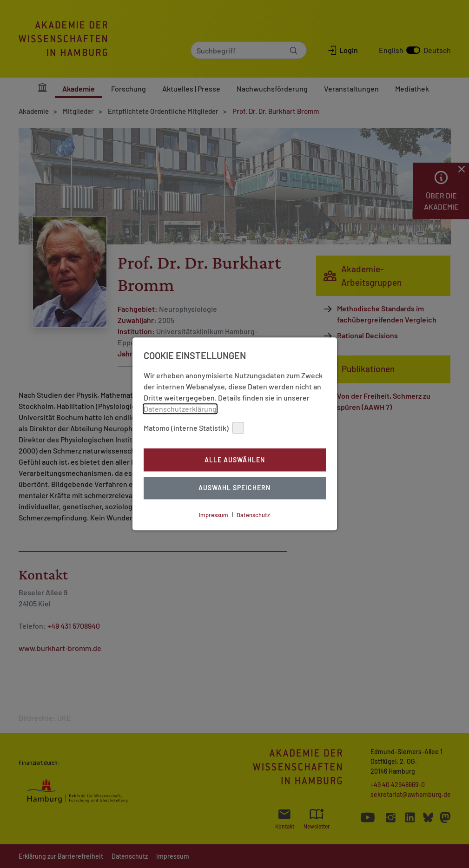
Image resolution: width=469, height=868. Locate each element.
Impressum (214, 515)
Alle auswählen (235, 460)
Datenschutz (253, 515)
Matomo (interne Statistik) (194, 428)
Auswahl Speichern (234, 488)
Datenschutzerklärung (180, 409)
